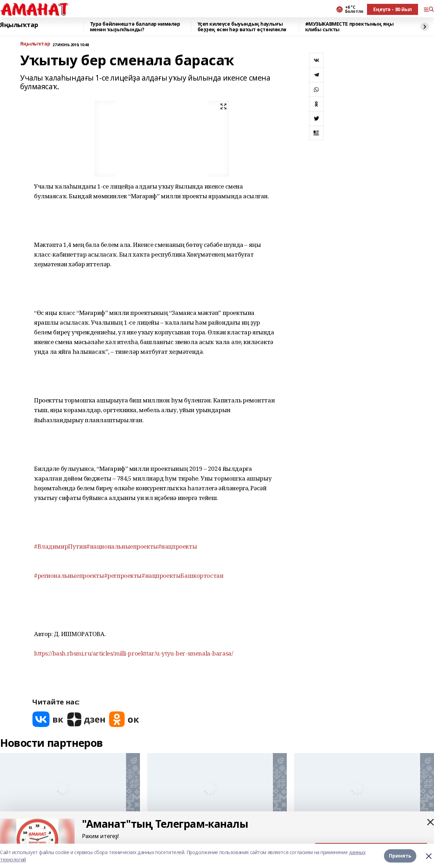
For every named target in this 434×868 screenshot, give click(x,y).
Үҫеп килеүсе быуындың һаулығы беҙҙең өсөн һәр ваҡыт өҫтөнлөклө (242, 27)
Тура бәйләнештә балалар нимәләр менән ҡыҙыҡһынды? (135, 27)
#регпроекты (123, 575)
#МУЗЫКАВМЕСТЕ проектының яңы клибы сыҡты (349, 27)
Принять (400, 856)
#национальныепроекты (122, 546)
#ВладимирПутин (60, 546)
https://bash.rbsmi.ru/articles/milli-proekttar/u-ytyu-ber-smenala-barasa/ (133, 653)
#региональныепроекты (69, 575)
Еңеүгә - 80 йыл (393, 9)
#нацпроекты (177, 546)
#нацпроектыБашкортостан (182, 575)
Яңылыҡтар (19, 25)
